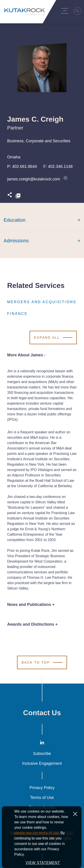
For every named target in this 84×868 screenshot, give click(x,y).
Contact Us (42, 713)
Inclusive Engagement (42, 763)
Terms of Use (42, 798)
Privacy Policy (42, 788)
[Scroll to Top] (42, 662)
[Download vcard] (65, 179)
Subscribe (42, 754)
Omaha (14, 157)
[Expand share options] (10, 196)
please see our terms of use (36, 841)
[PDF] (18, 196)
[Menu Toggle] (66, 11)
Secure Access (42, 807)
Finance (17, 314)
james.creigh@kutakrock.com (34, 179)
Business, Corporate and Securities (39, 141)
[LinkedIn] (42, 743)
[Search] (79, 12)
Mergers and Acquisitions (42, 302)
